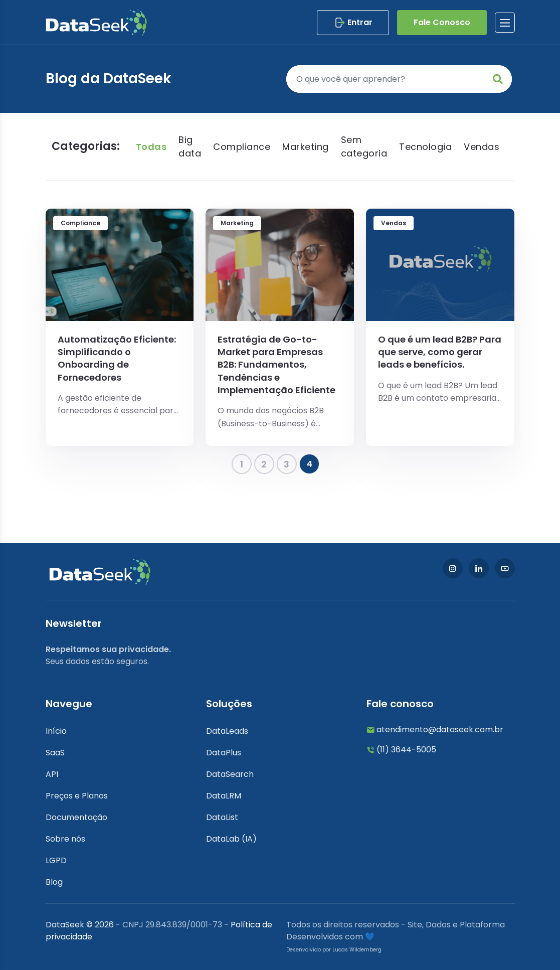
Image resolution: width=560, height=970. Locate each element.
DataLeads (227, 731)
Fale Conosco (442, 22)
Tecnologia (425, 147)
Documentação (76, 817)
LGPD (56, 860)
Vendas (482, 147)
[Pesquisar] (399, 79)
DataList (222, 817)
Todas (151, 147)
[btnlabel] (505, 23)
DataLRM (224, 796)
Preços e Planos (77, 796)
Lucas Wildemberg (357, 950)
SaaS (55, 753)
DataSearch (230, 774)
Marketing (306, 147)
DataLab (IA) (231, 839)
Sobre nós (65, 839)
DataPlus (224, 753)
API (52, 774)
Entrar (353, 23)
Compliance (242, 147)
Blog (54, 882)
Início (56, 731)
